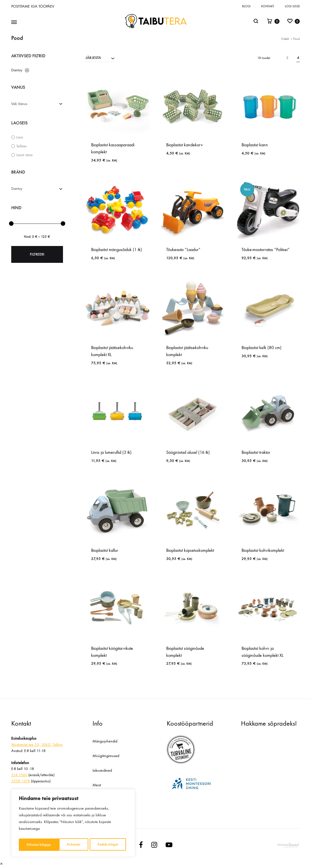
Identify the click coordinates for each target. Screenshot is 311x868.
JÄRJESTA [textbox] (93, 58)
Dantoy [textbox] (17, 189)
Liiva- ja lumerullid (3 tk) (111, 452)
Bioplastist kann (255, 145)
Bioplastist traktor (256, 452)
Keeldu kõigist (68, 845)
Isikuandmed (102, 770)
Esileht (285, 39)
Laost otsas (24, 155)
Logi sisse (292, 6)
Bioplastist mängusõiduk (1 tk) (117, 250)
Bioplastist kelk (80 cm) (262, 348)
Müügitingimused (106, 756)
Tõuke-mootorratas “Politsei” (266, 250)
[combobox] (100, 58)
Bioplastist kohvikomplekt (263, 550)
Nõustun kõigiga (108, 845)
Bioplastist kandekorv (184, 145)
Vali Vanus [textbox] (19, 104)
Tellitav (22, 146)
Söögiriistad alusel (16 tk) (188, 452)
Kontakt (268, 6)
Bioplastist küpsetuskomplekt (190, 550)
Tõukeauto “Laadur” (183, 250)
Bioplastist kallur (105, 550)
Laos (20, 137)
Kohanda (33, 845)
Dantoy (17, 70)
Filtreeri (37, 254)
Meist (97, 785)
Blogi (246, 6)
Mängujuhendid (105, 741)
